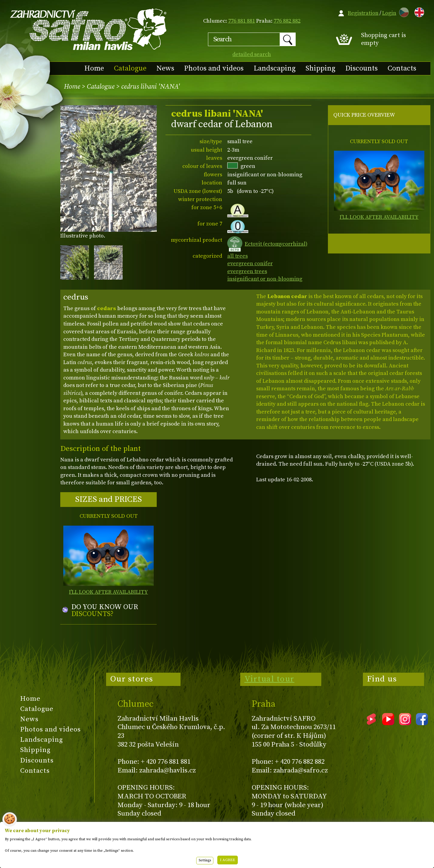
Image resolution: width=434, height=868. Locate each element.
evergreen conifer (250, 264)
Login (389, 13)
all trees (237, 256)
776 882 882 (287, 21)
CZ (402, 11)
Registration (363, 13)
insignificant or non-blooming (265, 279)
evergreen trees (247, 271)
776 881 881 (242, 21)
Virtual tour (269, 679)
